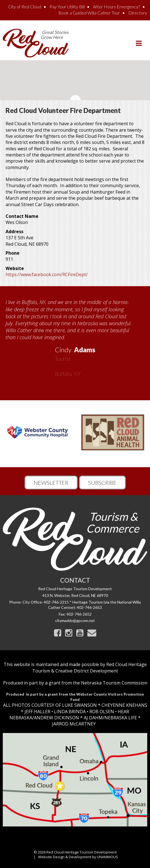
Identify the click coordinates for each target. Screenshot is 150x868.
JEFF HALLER (37, 712)
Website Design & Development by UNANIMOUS (78, 857)
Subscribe (102, 483)
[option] (75, 336)
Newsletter (51, 483)
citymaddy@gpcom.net (75, 620)
